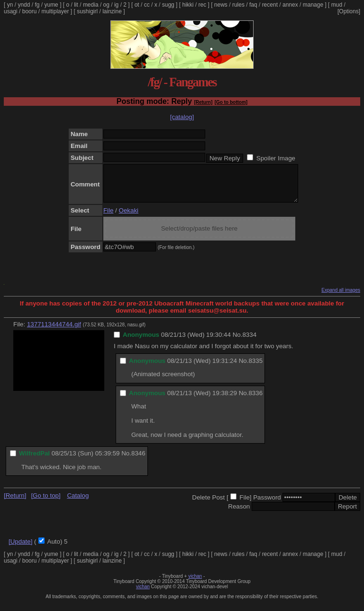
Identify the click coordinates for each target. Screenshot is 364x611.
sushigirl (87, 11)
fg (37, 5)
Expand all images (341, 297)
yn (10, 5)
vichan (195, 583)
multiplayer (55, 11)
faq (253, 5)
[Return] (203, 102)
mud (337, 5)
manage (313, 5)
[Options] (349, 11)
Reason (239, 514)
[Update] (20, 549)
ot (137, 5)
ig (116, 5)
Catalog (78, 503)
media (91, 5)
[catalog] (182, 117)
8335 (255, 368)
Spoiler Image (276, 158)
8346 (138, 460)
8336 (255, 400)
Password (267, 505)
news (221, 5)
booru (30, 11)
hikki (188, 5)
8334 (249, 342)
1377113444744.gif (54, 331)
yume (51, 5)
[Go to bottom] (231, 102)
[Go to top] (45, 503)
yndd (24, 5)
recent (270, 5)
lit (76, 5)
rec (203, 5)
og (106, 5)
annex (290, 5)
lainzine (112, 11)
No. (238, 342)
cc (147, 5)
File (108, 218)
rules (238, 5)
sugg (168, 5)
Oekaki (129, 218)
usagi (11, 11)
